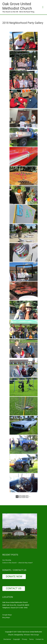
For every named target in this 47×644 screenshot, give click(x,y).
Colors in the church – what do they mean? (18, 563)
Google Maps (7, 615)
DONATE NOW (14, 576)
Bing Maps (6, 617)
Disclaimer (7, 639)
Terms (31, 639)
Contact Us (40, 639)
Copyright (17, 639)
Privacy (24, 639)
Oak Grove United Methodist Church (17, 6)
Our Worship (7, 560)
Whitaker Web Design (31, 635)
